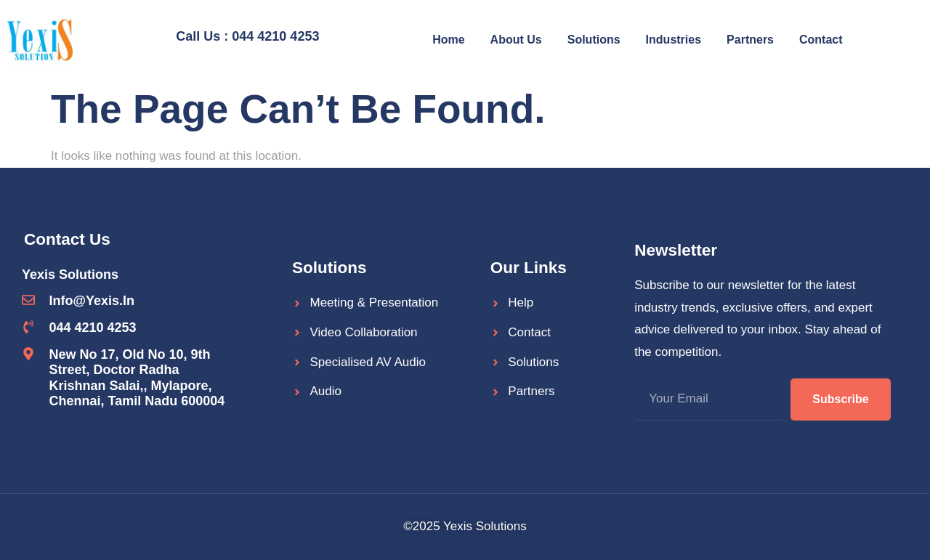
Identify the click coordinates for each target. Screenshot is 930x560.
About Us (516, 40)
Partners (750, 40)
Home (448, 40)
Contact (821, 40)
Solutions (594, 40)
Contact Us (67, 239)
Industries (674, 40)
